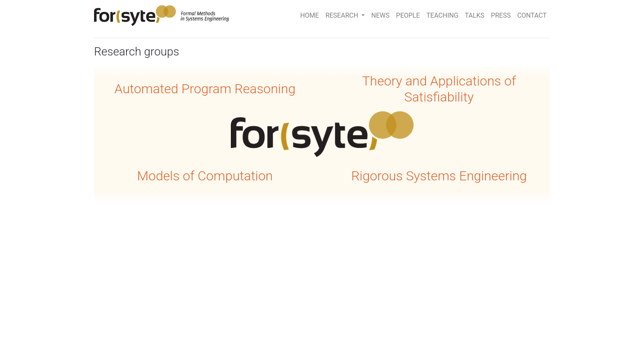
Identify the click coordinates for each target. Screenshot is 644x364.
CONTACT (532, 15)
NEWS (380, 15)
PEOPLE (408, 15)
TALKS (475, 15)
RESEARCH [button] (343, 15)
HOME (309, 15)
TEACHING (442, 15)
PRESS (501, 15)
